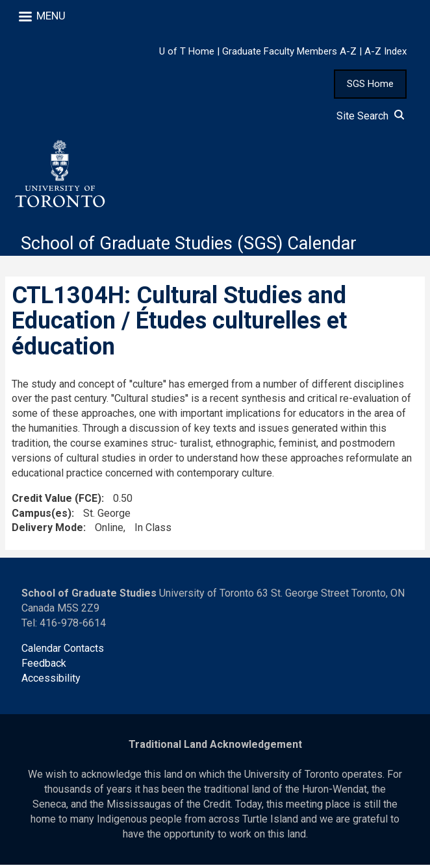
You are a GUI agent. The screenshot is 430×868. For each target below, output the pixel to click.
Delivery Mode (47, 531)
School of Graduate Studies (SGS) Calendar (196, 246)
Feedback (44, 666)
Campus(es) (42, 516)
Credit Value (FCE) (57, 501)
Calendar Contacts (63, 651)
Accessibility (51, 681)
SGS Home (370, 84)
